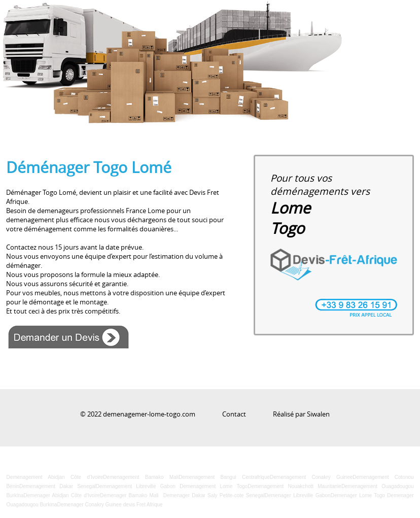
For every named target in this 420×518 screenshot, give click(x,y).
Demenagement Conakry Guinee (311, 477)
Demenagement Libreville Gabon (136, 486)
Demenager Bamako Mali (129, 495)
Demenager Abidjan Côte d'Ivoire (62, 495)
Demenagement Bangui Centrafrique (224, 477)
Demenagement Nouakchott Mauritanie (294, 486)
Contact (234, 414)
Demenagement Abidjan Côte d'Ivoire (55, 477)
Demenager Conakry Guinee (90, 505)
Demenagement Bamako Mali (141, 477)
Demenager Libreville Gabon (297, 495)
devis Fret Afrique (143, 505)
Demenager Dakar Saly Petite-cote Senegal (214, 495)
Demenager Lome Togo (358, 495)
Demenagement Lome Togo (214, 486)
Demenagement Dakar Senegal (58, 486)
